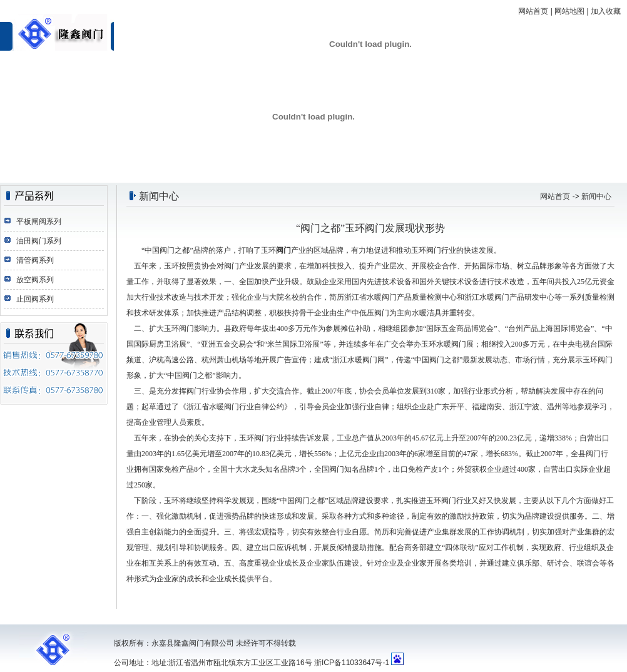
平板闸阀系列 (39, 221)
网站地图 (569, 11)
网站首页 (533, 11)
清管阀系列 (35, 260)
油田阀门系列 (39, 241)
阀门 (283, 250)
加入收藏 (606, 11)
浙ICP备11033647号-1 (352, 663)
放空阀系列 (35, 280)
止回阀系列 (35, 299)
